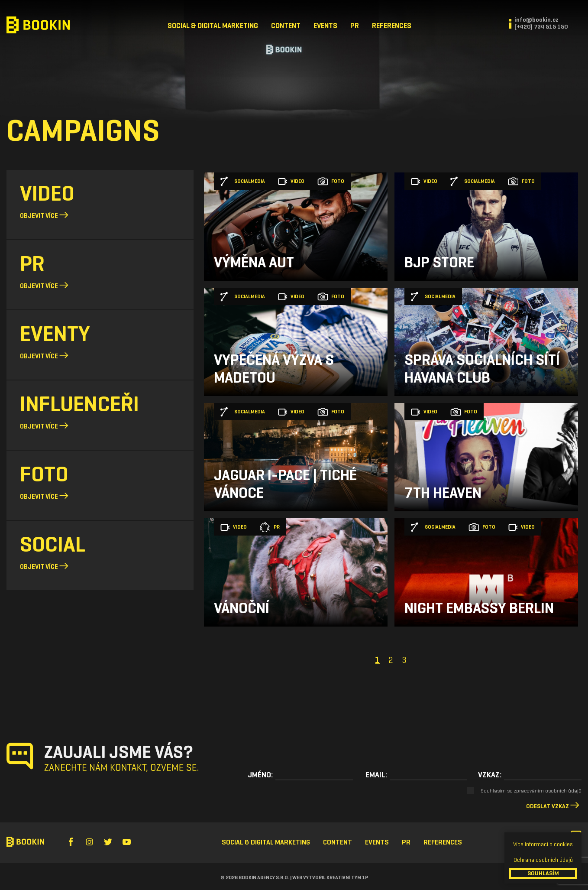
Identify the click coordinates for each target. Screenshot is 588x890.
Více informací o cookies (543, 844)
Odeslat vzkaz (548, 806)
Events (325, 26)
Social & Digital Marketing (213, 26)
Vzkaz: (490, 775)
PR (355, 26)
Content (286, 26)
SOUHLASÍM (543, 873)
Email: (376, 775)
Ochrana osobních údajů (543, 860)
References (392, 26)
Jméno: (260, 775)
